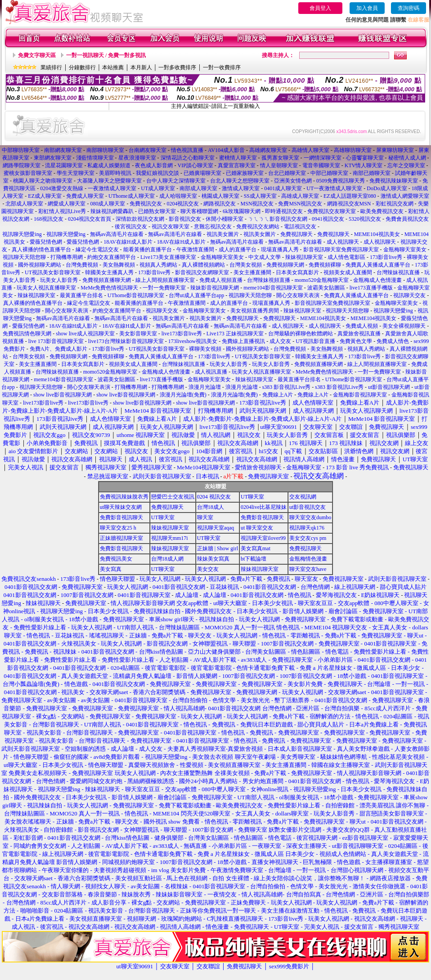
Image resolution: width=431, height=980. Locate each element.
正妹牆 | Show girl (218, 548)
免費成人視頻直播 (221, 280)
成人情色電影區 (346, 257)
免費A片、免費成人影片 (59, 349)
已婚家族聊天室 (245, 173)
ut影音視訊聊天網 (389, 387)
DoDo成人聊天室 (387, 188)
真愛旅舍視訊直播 (359, 334)
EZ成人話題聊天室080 (350, 196)
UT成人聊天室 (158, 188)
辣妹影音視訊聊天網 (215, 288)
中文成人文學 (265, 257)
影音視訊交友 (185, 219)
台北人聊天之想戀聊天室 (240, 181)
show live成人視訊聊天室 (85, 334)
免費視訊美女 (116, 559)
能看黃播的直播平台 (148, 249)
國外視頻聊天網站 (40, 265)
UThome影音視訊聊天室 (136, 295)
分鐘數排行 (82, 67)
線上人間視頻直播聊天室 (165, 280)
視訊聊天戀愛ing (22, 234)
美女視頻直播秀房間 (255, 311)
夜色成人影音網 (154, 165)
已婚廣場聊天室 (202, 173)
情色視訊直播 (187, 150)
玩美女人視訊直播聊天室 (46, 288)
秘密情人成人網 (407, 158)
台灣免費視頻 (82, 265)
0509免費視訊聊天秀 (341, 181)
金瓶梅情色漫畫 (308, 559)
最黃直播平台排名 (81, 295)
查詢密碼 (409, 8)
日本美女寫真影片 (297, 272)
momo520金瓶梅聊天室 (322, 280)
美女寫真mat (256, 548)
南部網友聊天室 (63, 150)
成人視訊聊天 (343, 242)
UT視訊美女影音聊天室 (53, 272)
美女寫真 (111, 569)
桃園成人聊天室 (220, 196)
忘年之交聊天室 (406, 165)
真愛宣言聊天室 (237, 165)
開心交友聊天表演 (298, 295)
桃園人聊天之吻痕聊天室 (43, 181)
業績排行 (51, 67)
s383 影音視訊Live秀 (287, 387)
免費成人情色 (393, 341)
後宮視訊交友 (131, 227)
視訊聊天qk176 (307, 528)
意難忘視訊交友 (213, 227)
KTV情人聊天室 (364, 165)
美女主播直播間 (252, 272)
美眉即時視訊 (115, 173)
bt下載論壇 (254, 559)
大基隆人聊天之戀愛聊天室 (109, 181)
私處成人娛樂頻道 (109, 165)
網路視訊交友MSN (349, 204)
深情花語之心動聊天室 (188, 158)
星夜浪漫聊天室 (137, 158)
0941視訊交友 (328, 219)
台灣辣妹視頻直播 (269, 280)
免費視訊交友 (146, 204)
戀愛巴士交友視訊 (173, 497)
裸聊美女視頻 (205, 349)
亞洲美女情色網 (293, 181)
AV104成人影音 (226, 150)
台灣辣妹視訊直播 (398, 272)
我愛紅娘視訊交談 (157, 173)
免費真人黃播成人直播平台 (378, 265)
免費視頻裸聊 (325, 265)
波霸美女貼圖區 (326, 288)
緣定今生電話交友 (97, 249)
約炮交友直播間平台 (112, 257)
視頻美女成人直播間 (348, 272)
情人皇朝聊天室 (279, 165)
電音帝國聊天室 (321, 165)
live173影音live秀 (182, 334)
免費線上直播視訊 (243, 341)
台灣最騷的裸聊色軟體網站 (301, 334)
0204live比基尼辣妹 (264, 507)
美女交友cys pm (308, 538)
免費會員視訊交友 (407, 219)
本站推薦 (113, 67)
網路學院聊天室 (22, 165)
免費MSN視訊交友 (300, 204)
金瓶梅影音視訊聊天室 (360, 395)
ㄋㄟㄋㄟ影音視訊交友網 (278, 219)
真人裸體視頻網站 (203, 265)
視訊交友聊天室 (171, 227)
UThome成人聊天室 (132, 196)
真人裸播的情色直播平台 (41, 249)
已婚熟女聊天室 (157, 211)
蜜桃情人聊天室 (238, 158)
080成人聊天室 (108, 204)
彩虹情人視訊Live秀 (62, 211)
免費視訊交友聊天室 (332, 211)
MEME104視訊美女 (377, 234)
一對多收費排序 (177, 67)
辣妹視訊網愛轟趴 (112, 211)
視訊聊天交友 (409, 295)
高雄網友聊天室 (268, 150)
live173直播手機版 (371, 288)
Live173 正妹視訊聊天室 (235, 334)
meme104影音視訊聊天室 (273, 288)
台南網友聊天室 (148, 150)
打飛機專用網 (67, 257)
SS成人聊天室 (260, 196)
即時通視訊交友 (284, 211)
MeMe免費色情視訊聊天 (109, 288)
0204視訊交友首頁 (90, 219)
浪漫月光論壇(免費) (183, 395)
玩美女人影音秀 (59, 280)
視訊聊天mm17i (170, 538)
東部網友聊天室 (53, 158)
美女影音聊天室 (138, 334)
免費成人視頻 (362, 326)
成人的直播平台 (238, 249)
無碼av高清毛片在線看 (117, 234)
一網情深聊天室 (323, 158)
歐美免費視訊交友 (382, 211)
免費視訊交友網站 (258, 227)
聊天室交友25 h (118, 528)
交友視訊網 (303, 497)
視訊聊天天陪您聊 (24, 257)
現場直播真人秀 (280, 249)
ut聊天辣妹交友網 (121, 507)
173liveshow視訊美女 (193, 341)
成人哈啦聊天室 (178, 196)
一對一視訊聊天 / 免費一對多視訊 (106, 55)
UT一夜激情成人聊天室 (334, 188)
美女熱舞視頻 (119, 265)
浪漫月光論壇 (205, 387)
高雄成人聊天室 (300, 196)
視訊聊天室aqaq (216, 528)
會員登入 (320, 8)
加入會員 (367, 8)
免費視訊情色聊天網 (27, 334)
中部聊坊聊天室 (21, 150)
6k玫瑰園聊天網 (242, 211)
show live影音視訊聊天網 (63, 395)
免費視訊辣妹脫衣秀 (124, 497)
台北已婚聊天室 (287, 173)
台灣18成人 (211, 507)
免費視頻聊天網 (285, 265)
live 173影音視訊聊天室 (56, 341)
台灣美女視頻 (246, 265)
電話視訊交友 (300, 227)
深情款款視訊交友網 (140, 219)
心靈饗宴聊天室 (365, 158)
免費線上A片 (278, 395)
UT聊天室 (252, 497)
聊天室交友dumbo (310, 517)
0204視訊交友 (183, 204)
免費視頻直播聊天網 (107, 280)
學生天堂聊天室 (76, 173)
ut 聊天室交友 (257, 528)
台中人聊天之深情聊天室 (176, 181)
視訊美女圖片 (223, 234)
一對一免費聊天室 (164, 288)
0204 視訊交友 (214, 497)
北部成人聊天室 (24, 204)
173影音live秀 (386, 257)
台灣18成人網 (167, 559)
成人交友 (280, 341)
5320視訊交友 (365, 219)
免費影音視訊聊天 (121, 517)
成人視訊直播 (211, 372)
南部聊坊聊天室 (105, 150)
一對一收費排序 (222, 67)
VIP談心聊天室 (195, 165)
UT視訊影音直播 (315, 341)
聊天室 (205, 517)
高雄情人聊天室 (310, 150)
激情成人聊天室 (241, 188)
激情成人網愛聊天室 (405, 196)
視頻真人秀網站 (158, 265)
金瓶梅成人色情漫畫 (377, 280)
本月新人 (141, 67)
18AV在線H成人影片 (128, 242)
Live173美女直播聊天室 (168, 257)
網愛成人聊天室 (67, 204)
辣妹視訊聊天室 (304, 257)
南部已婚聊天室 (372, 173)
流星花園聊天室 (64, 165)
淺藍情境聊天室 (95, 158)
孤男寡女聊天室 (280, 158)
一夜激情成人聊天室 (112, 188)
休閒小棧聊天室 (224, 219)
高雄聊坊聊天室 (353, 150)
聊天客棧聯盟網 (199, 211)
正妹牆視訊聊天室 (121, 538)
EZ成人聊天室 (45, 196)
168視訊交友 (49, 219)
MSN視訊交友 (257, 204)
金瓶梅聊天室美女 (405, 249)
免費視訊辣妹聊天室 (394, 181)
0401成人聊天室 (283, 188)
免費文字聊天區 (37, 55)
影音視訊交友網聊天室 (202, 272)
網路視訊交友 (220, 204)
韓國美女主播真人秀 (109, 272)
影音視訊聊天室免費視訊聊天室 (341, 249)
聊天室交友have (308, 569)
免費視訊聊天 (296, 234)
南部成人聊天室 (198, 188)
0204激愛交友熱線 (62, 188)
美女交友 (208, 569)
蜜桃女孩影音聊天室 (28, 173)
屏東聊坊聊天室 (395, 150)
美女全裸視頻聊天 (404, 326)
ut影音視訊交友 (308, 507)
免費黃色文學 (356, 341)
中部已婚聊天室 (329, 173)
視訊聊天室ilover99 (263, 538)
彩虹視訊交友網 (395, 204)
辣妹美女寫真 (213, 559)
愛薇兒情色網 (46, 242)
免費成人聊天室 (85, 196)
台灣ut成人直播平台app (196, 295)
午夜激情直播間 (195, 249)
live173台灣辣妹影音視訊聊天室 (126, 341)
